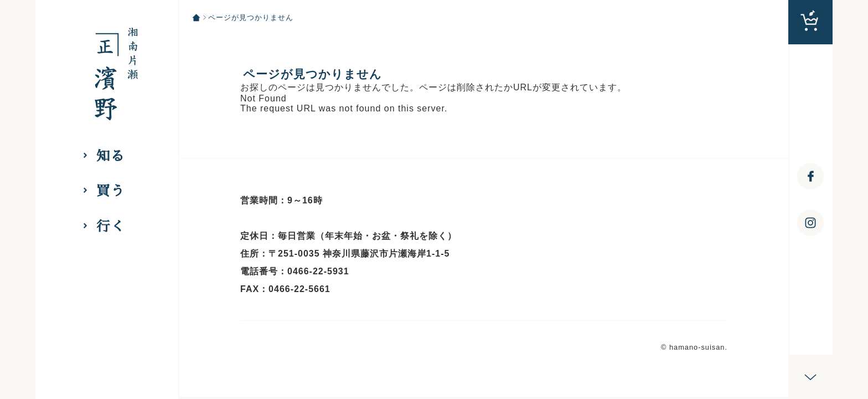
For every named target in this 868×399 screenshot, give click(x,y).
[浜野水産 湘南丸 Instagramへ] (810, 223)
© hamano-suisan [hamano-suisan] (693, 347)
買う (111, 191)
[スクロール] (810, 377)
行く (111, 226)
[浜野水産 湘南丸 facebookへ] (810, 176)
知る (111, 156)
